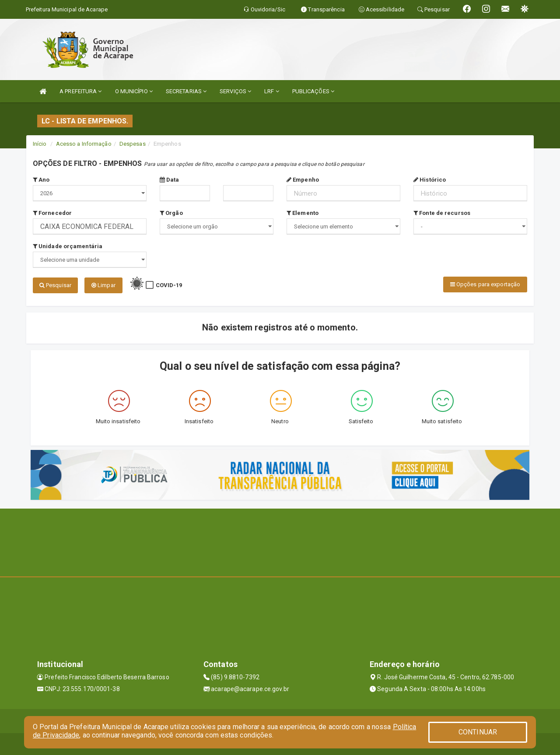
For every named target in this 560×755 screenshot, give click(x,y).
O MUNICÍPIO (134, 91)
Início (40, 144)
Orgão (171, 213)
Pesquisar (55, 285)
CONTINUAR (478, 732)
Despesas (133, 144)
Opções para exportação (485, 284)
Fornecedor (52, 213)
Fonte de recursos (442, 213)
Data (170, 180)
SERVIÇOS (235, 91)
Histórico (430, 180)
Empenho (303, 180)
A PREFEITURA (80, 91)
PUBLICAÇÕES (313, 91)
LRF (272, 91)
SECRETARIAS (186, 91)
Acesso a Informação (84, 144)
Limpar (103, 285)
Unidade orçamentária (68, 246)
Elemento (303, 213)
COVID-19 (169, 285)
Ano (41, 180)
